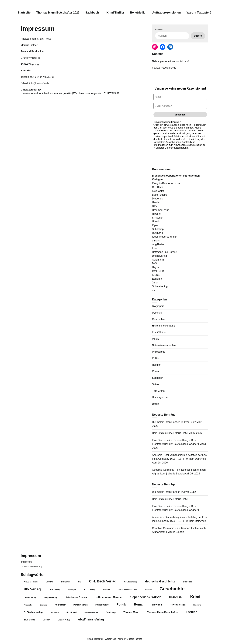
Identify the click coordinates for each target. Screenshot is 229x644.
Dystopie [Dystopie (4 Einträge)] (72, 590)
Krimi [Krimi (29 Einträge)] (195, 597)
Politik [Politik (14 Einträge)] (121, 604)
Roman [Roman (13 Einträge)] (139, 604)
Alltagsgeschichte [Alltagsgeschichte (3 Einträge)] (31, 582)
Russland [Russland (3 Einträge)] (197, 605)
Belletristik (137, 13)
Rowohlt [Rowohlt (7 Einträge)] (157, 605)
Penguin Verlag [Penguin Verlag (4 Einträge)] (81, 605)
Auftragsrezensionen (166, 13)
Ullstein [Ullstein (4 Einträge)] (46, 620)
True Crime (158, 391)
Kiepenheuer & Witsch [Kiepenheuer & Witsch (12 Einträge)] (145, 597)
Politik (155, 358)
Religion (157, 365)
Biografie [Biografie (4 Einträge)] (65, 582)
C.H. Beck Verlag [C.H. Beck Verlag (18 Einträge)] (103, 581)
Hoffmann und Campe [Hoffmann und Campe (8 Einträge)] (108, 597)
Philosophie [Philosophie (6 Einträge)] (102, 605)
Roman (156, 371)
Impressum (26, 562)
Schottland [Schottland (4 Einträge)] (71, 612)
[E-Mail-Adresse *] (180, 106)
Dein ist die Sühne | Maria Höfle (170, 433)
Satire (155, 384)
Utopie (156, 404)
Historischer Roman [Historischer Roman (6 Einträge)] (76, 597)
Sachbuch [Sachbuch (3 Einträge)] (55, 612)
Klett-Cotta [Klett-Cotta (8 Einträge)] (176, 597)
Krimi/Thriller (115, 13)
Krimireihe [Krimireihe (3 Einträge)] (28, 605)
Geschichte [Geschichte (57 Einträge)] (172, 589)
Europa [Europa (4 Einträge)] (107, 590)
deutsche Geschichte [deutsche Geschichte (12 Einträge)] (160, 581)
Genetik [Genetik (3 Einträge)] (148, 590)
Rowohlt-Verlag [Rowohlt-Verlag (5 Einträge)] (178, 605)
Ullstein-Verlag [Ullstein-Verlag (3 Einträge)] (64, 620)
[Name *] (180, 97)
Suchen (159, 30)
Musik (155, 339)
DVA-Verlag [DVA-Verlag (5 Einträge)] (54, 590)
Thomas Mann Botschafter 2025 (58, 13)
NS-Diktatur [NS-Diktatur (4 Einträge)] (60, 605)
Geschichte (158, 319)
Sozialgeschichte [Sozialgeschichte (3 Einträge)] (91, 612)
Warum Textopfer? (199, 13)
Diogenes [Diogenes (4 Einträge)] (188, 582)
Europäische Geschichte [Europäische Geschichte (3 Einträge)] (128, 590)
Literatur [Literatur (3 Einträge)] (43, 605)
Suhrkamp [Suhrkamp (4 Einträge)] (111, 612)
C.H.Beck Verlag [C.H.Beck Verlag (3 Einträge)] (131, 582)
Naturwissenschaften (164, 345)
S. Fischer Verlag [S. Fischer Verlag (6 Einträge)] (33, 612)
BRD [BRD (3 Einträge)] (79, 582)
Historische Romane (163, 326)
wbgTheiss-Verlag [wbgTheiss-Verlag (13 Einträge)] (91, 619)
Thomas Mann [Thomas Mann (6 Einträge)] (131, 612)
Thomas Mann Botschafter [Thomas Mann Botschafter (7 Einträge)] (162, 612)
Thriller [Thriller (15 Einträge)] (191, 612)
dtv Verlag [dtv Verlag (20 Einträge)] (32, 589)
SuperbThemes (135, 639)
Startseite (24, 13)
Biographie (158, 306)
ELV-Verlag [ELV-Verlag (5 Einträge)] (90, 590)
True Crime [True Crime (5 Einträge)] (29, 620)
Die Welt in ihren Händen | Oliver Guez (174, 422)
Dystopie (157, 313)
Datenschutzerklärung (31, 567)
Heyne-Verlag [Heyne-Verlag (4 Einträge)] (51, 597)
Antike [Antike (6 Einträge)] (50, 582)
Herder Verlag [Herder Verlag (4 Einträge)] (30, 597)
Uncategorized (160, 397)
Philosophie (159, 352)
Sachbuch (92, 13)
